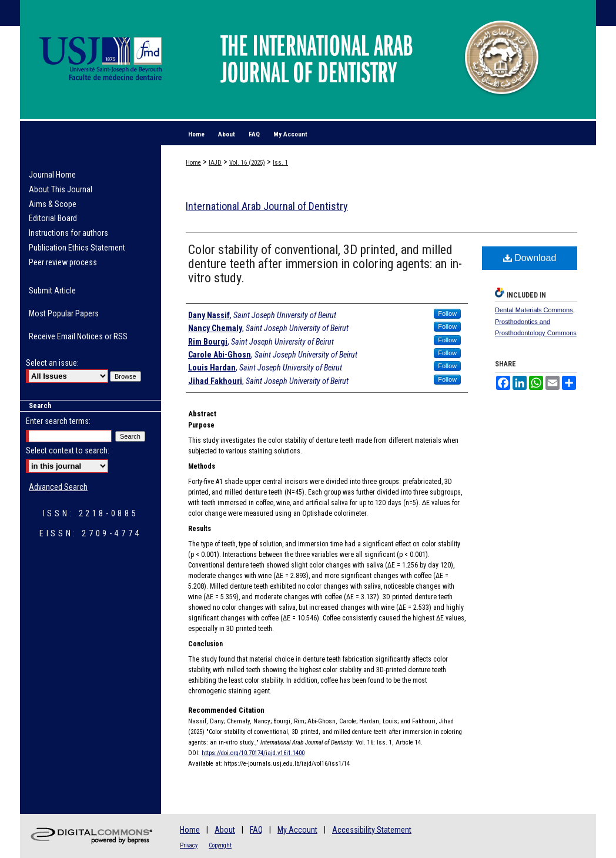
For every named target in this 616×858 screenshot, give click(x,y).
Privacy (189, 845)
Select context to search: (68, 450)
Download (530, 258)
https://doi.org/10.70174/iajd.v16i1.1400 (253, 753)
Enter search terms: (58, 421)
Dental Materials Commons (534, 310)
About (225, 830)
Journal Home (52, 175)
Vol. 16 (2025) (247, 163)
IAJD (215, 163)
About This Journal (61, 189)
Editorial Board (53, 218)
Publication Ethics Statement (77, 248)
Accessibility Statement (372, 830)
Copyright (220, 845)
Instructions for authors (68, 233)
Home (193, 163)
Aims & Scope (53, 204)
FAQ (256, 830)
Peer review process (63, 262)
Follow (447, 313)
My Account (297, 830)
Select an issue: (52, 363)
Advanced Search (58, 487)
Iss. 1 (280, 163)
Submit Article (52, 291)
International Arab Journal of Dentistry (267, 206)
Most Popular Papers (64, 313)
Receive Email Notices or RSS (78, 336)
